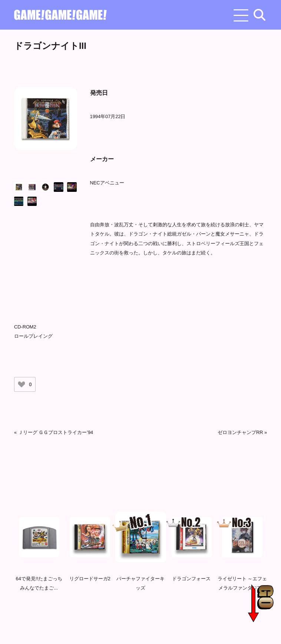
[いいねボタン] (22, 384)
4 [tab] (152, 613)
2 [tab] (129, 613)
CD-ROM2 (25, 327)
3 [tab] (140, 613)
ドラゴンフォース (191, 580)
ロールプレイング (33, 336)
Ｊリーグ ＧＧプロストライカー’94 (56, 432)
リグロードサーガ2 (90, 580)
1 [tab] (118, 613)
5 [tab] (163, 613)
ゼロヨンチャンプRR (240, 432)
